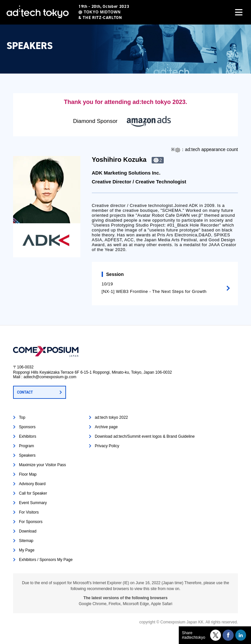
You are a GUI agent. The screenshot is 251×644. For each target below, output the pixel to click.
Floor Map (28, 474)
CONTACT (25, 392)
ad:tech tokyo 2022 (111, 417)
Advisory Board (32, 484)
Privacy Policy (107, 446)
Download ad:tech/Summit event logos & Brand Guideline (145, 436)
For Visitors (29, 512)
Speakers (27, 455)
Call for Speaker (33, 493)
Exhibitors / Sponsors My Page (46, 560)
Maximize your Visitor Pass (42, 465)
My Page (27, 550)
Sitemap (26, 541)
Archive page (106, 427)
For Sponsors (31, 522)
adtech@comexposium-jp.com (50, 377)
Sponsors (27, 427)
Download (28, 531)
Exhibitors (28, 436)
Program (26, 446)
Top (22, 417)
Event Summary (33, 503)
